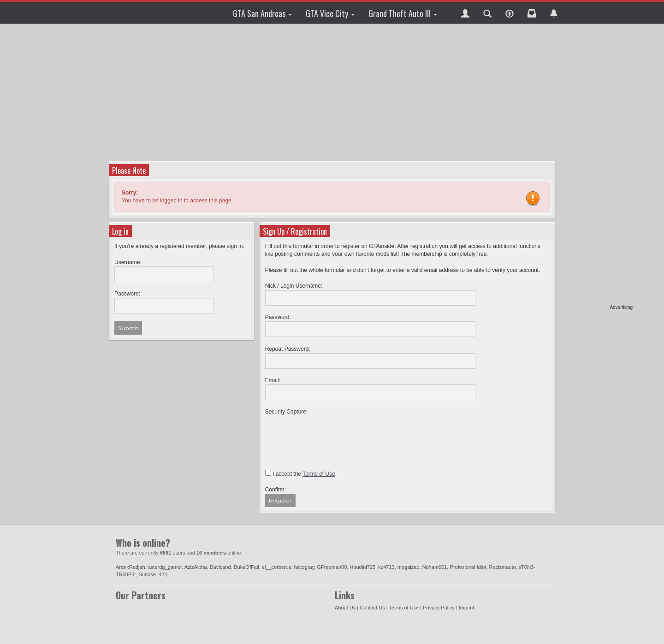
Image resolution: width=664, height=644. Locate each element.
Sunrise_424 (153, 574)
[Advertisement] (597, 166)
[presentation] (335, 434)
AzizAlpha (196, 567)
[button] (465, 12)
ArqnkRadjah (130, 567)
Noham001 (435, 567)
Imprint (467, 608)
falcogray (304, 567)
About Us (345, 608)
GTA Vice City (330, 13)
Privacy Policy (439, 608)
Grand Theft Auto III (403, 13)
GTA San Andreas (262, 13)
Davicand (220, 567)
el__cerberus (277, 567)
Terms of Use (404, 608)
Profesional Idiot (468, 567)
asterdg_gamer (165, 567)
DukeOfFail (246, 567)
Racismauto (503, 567)
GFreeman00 (332, 567)
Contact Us (372, 608)
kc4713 (386, 567)
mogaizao (409, 567)
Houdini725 (362, 567)
